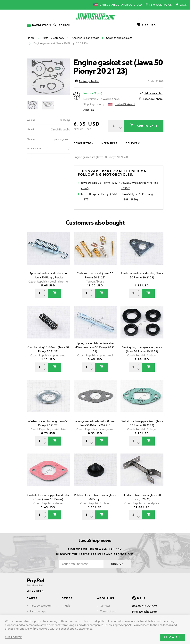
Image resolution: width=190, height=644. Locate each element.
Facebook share (153, 99)
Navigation (39, 25)
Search (62, 25)
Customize (13, 637)
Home (31, 38)
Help (68, 605)
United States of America (116, 5)
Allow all (173, 637)
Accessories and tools (85, 38)
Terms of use (108, 611)
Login (182, 5)
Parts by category (41, 605)
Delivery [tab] (133, 143)
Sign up (117, 564)
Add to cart (147, 126)
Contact (105, 605)
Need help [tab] (110, 143)
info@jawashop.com (145, 612)
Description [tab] (84, 143)
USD (139, 5)
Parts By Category (53, 38)
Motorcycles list (87, 81)
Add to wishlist (153, 93)
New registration (159, 5)
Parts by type (38, 611)
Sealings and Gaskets (119, 38)
